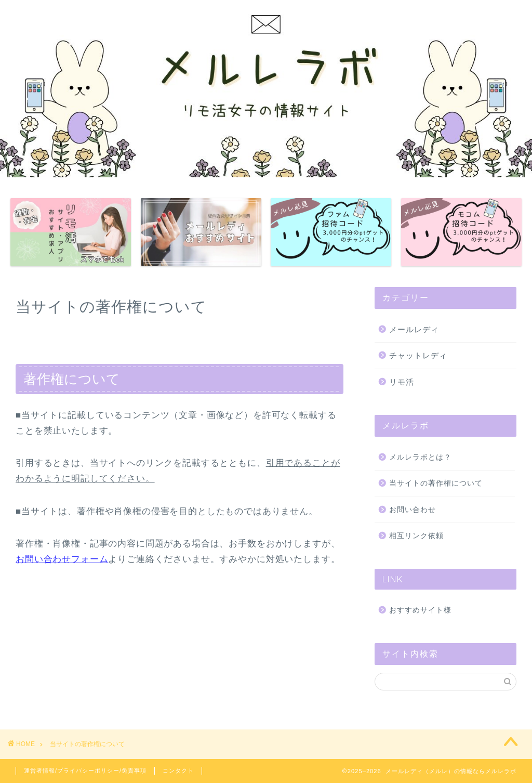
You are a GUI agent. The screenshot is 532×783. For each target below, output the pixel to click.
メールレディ (414, 329)
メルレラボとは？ (420, 457)
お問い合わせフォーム (62, 559)
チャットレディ (418, 355)
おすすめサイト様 (420, 610)
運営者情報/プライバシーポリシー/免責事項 (85, 771)
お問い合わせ (413, 510)
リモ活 (402, 382)
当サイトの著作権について (436, 483)
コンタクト (178, 771)
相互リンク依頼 (416, 536)
